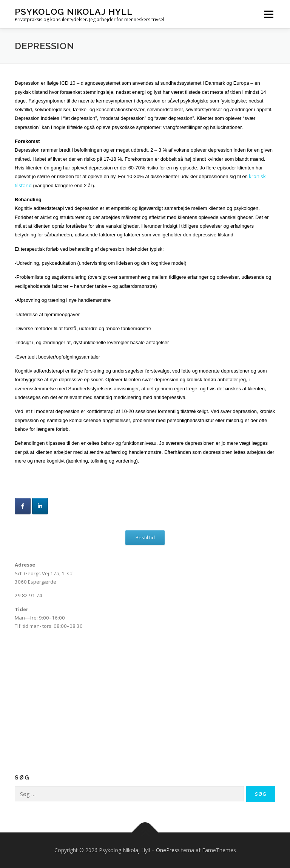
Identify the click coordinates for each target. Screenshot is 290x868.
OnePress (168, 850)
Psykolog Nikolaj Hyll (74, 12)
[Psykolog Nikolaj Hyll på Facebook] (23, 506)
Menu (269, 14)
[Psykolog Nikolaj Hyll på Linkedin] (40, 506)
